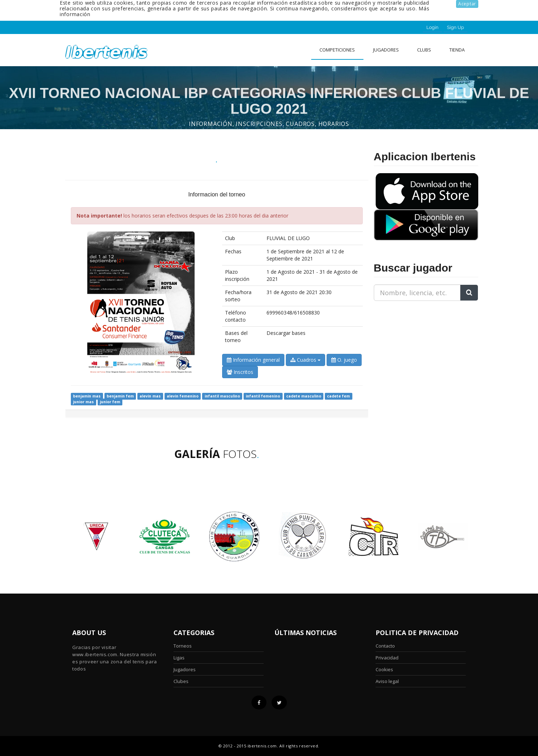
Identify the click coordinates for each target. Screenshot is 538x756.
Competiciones (337, 50)
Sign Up (456, 27)
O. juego (344, 360)
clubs (424, 50)
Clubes (181, 681)
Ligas (179, 658)
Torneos (183, 646)
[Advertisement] (419, 351)
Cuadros (305, 360)
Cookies (384, 669)
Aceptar (467, 4)
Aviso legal (387, 681)
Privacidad (387, 658)
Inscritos (240, 372)
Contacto (385, 646)
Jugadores (386, 50)
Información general (253, 360)
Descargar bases (286, 333)
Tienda (457, 50)
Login (432, 27)
